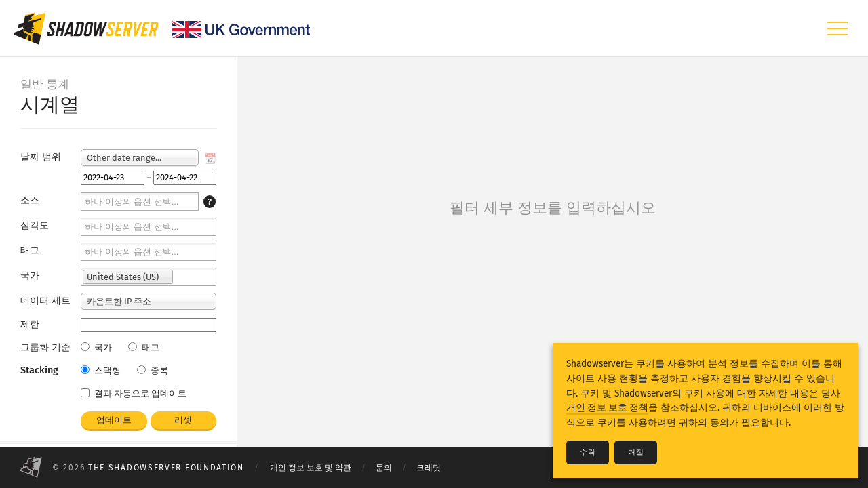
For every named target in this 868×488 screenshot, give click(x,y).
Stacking (39, 370)
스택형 (101, 370)
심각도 (35, 225)
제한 (30, 324)
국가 (30, 276)
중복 (153, 370)
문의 (384, 468)
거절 (636, 452)
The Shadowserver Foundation (166, 468)
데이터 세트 (45, 301)
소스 (30, 200)
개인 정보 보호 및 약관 (311, 468)
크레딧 (429, 468)
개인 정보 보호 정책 (607, 408)
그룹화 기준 (45, 347)
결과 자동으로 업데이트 (134, 393)
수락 (588, 452)
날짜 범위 (41, 157)
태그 (30, 250)
